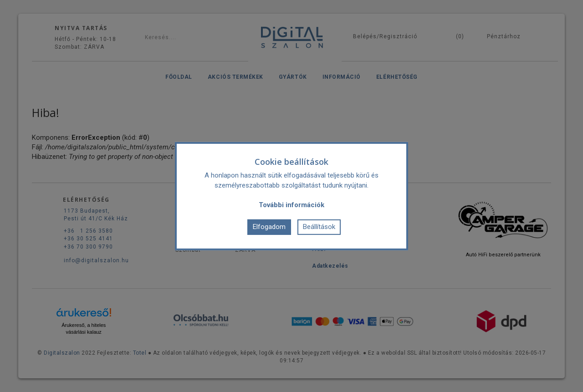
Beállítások (319, 227)
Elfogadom (269, 227)
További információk (291, 204)
